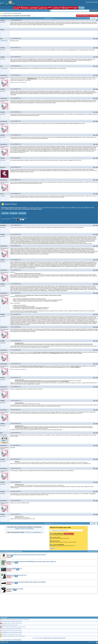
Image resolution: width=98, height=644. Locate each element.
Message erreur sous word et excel (10, 625)
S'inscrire (88, 2)
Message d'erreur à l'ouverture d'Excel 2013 (12, 621)
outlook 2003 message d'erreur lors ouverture (12, 634)
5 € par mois (5, 213)
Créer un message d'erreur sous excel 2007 (12, 629)
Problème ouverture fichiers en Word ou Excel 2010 (13, 636)
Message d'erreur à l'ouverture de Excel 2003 (12, 623)
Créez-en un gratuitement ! (34, 532)
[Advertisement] (49, 606)
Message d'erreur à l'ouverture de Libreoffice (12, 632)
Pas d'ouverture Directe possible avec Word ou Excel (14, 627)
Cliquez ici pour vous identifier (24, 529)
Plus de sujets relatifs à (49, 638)
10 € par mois (14, 213)
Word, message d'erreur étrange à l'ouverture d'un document (15, 620)
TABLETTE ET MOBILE (45, 8)
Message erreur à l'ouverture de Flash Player (12, 631)
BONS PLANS (57, 8)
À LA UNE (17, 8)
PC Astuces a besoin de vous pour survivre (14, 208)
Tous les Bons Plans (93, 551)
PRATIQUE (25, 8)
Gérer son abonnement (6, 219)
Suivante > (94, 18)
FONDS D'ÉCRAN (68, 8)
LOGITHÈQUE (34, 8)
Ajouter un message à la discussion (87, 16)
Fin (53, 18)
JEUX (76, 8)
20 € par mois (22, 213)
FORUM (82, 8)
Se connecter (95, 2)
